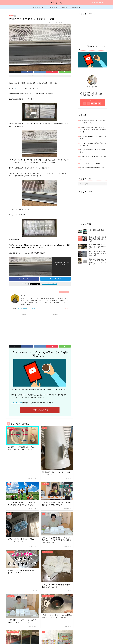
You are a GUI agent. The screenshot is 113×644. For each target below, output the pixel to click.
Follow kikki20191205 (50, 284)
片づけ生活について (39, 7)
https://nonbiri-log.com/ (27, 309)
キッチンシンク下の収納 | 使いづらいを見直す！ (93, 158)
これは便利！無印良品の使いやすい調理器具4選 (93, 151)
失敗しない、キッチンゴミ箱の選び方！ (92, 163)
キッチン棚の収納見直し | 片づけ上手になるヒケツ (93, 137)
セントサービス (18, 88)
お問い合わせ (76, 7)
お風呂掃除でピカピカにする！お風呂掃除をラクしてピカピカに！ (93, 122)
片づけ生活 (57, 3)
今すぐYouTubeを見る (40, 410)
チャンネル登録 (17, 403)
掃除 (11, 16)
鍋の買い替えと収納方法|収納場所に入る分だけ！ (93, 169)
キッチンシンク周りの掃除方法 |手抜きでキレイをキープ (93, 144)
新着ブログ (54, 7)
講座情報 (64, 7)
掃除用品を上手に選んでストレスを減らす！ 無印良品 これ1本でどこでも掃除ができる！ (93, 130)
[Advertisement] (24, 329)
